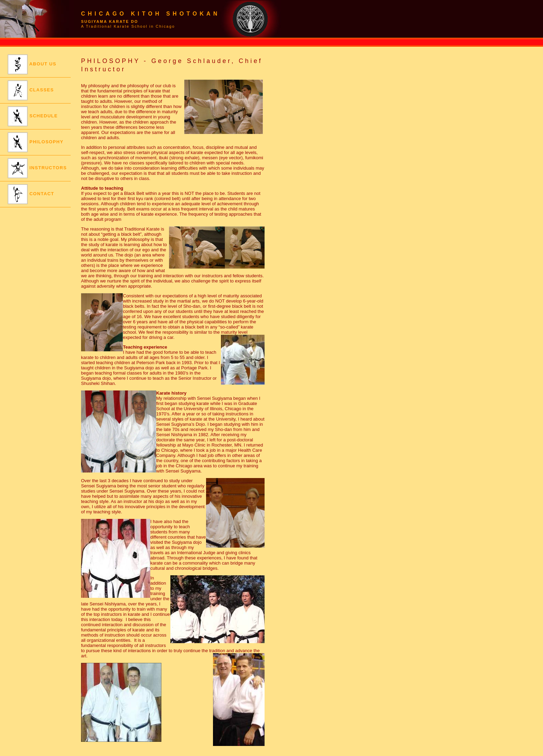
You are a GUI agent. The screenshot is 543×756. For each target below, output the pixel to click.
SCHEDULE (33, 116)
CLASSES (31, 90)
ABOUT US (32, 64)
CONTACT (31, 194)
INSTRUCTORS (37, 168)
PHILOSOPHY (35, 142)
